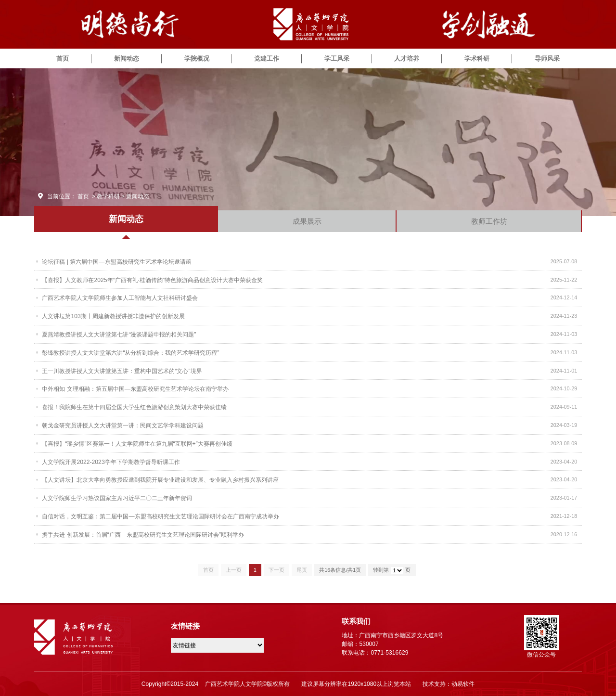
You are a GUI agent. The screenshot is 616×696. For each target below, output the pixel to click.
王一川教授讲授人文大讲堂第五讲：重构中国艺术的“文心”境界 (122, 371)
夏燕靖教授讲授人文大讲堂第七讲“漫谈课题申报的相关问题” (119, 334)
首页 (63, 58)
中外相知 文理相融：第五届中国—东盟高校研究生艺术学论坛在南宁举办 (135, 388)
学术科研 (477, 58)
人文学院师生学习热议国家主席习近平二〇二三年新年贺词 (117, 498)
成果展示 (307, 221)
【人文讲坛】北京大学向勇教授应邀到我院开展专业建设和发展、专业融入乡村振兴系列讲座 (160, 479)
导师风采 (547, 58)
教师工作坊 (489, 221)
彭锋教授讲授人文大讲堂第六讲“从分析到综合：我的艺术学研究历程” (130, 352)
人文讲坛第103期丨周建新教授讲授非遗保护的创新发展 (113, 316)
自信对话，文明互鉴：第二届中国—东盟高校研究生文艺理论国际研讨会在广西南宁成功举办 (160, 516)
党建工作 (267, 58)
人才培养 (407, 58)
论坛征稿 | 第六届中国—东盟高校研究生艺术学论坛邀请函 (116, 261)
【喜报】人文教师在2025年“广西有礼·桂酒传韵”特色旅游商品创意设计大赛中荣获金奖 (152, 280)
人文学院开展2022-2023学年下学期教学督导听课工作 (111, 462)
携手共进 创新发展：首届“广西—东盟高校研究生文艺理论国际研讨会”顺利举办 (143, 534)
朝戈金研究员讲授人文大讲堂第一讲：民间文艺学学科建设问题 (123, 425)
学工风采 (337, 58)
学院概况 (197, 58)
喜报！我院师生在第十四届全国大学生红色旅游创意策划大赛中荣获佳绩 (134, 407)
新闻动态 (127, 58)
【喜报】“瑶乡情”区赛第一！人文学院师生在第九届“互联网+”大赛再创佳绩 (137, 443)
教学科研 (108, 196)
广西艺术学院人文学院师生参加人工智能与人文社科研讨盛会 (120, 297)
